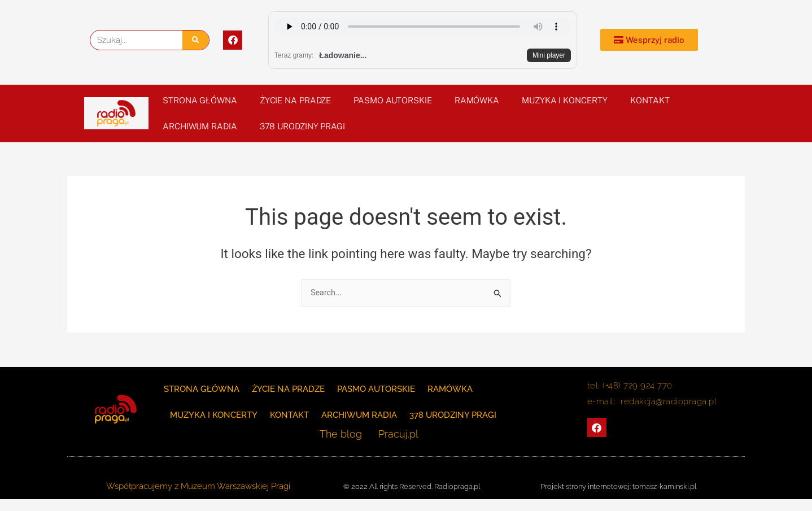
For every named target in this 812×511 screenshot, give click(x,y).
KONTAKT (650, 100)
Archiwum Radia (200, 126)
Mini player (549, 55)
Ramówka (477, 100)
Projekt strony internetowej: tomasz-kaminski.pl (618, 486)
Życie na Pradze (296, 100)
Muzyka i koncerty (565, 100)
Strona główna (200, 100)
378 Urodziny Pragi (302, 126)
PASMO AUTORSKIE (393, 100)
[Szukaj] (196, 40)
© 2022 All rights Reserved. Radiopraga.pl (412, 486)
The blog (346, 435)
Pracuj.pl (394, 435)
